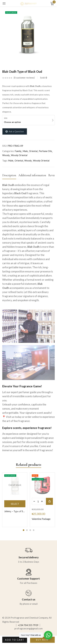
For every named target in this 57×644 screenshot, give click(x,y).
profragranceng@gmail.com (28, 628)
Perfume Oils (45, 151)
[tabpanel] (15, 500)
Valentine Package (41, 519)
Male (25, 151)
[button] (49, 501)
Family (18, 151)
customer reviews (24, 78)
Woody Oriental (19, 155)
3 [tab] (30, 530)
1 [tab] (24, 530)
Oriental (33, 151)
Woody (6, 155)
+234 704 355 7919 (28, 625)
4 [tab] (34, 530)
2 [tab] (27, 530)
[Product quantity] (38, 501)
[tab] (10, 176)
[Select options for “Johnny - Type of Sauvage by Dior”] (15, 504)
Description (9, 175)
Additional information (32, 175)
